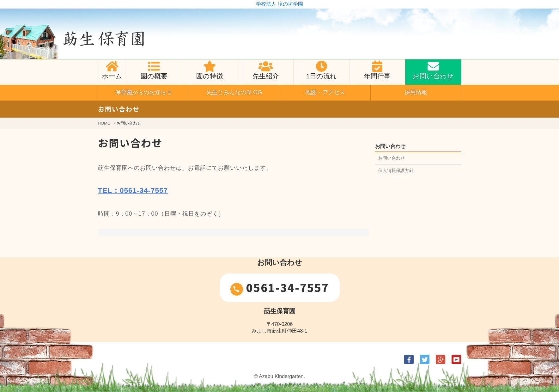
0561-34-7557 (280, 288)
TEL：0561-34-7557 (133, 190)
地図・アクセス (325, 92)
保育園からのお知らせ (143, 92)
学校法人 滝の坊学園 (279, 4)
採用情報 (416, 92)
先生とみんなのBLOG (234, 92)
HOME (104, 123)
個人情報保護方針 (396, 170)
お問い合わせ (392, 158)
